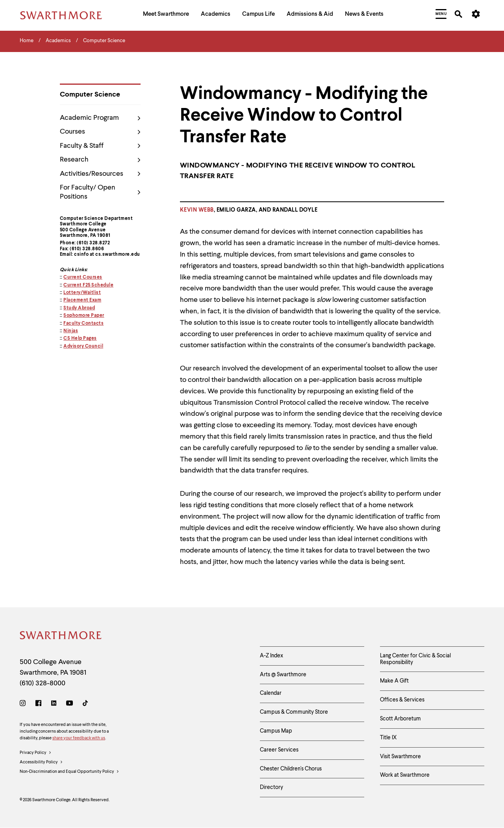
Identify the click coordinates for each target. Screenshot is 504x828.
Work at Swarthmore (405, 775)
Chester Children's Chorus (291, 769)
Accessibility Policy (41, 763)
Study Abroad (79, 308)
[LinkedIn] (54, 704)
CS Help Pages (80, 339)
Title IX (388, 738)
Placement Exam (82, 300)
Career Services (279, 750)
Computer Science (90, 95)
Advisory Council (83, 346)
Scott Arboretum (400, 719)
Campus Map (276, 731)
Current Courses (83, 277)
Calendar (271, 693)
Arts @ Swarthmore (283, 675)
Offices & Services (402, 700)
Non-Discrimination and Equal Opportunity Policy (69, 772)
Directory (271, 787)
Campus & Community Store (294, 712)
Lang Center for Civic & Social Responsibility (415, 659)
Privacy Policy (36, 753)
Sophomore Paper (84, 316)
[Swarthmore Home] (61, 637)
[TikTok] (85, 704)
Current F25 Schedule (88, 285)
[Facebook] (38, 704)
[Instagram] (24, 704)
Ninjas (71, 331)
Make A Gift (394, 681)
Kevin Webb (197, 210)
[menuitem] (166, 15)
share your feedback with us (79, 738)
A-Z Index (271, 656)
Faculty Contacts (83, 324)
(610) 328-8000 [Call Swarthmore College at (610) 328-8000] (43, 683)
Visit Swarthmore (400, 757)
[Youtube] (69, 704)
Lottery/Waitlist (82, 293)
